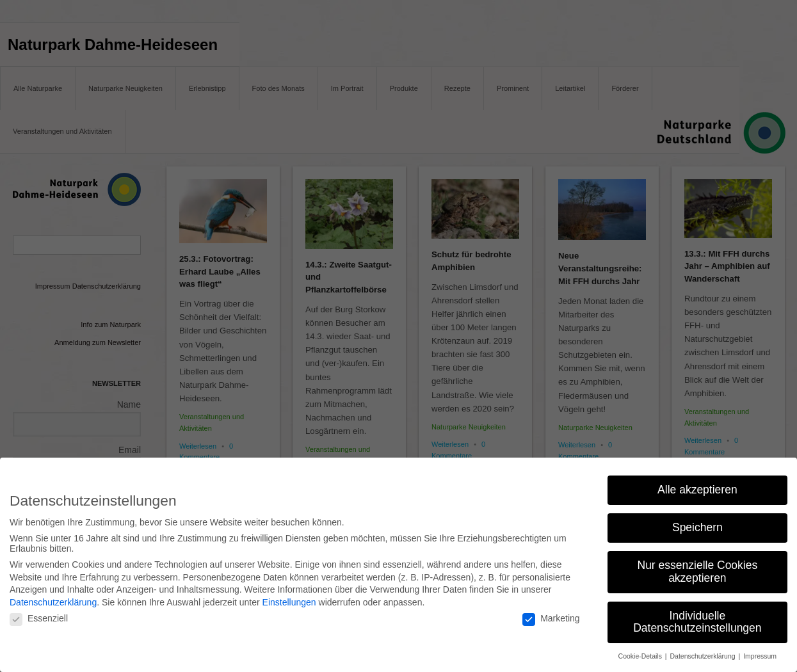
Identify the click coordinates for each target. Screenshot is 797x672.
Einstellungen (289, 600)
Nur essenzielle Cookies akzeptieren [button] (698, 570)
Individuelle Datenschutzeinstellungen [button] (697, 620)
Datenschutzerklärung (53, 600)
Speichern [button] (697, 526)
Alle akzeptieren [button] (697, 488)
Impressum (760, 655)
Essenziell (39, 617)
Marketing (551, 617)
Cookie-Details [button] (641, 655)
